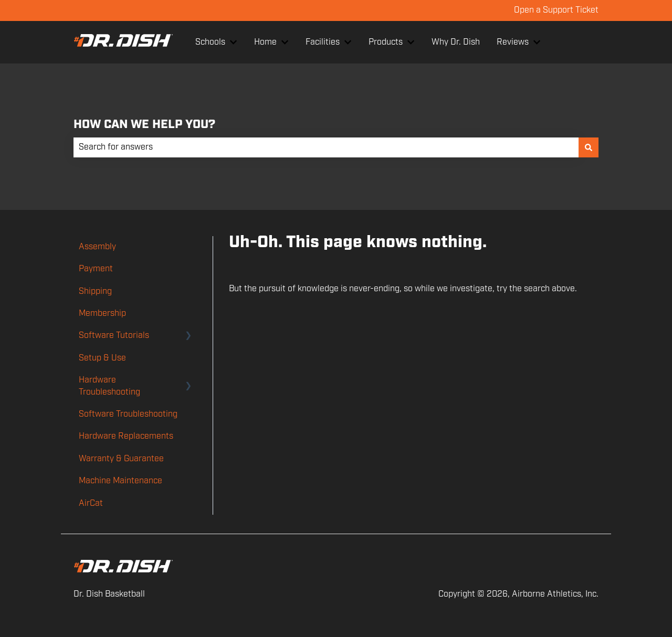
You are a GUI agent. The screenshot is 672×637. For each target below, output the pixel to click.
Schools (210, 42)
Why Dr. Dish (456, 42)
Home (265, 42)
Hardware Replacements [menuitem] (126, 436)
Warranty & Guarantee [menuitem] (121, 459)
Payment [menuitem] (96, 269)
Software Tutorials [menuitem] (114, 336)
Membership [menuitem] (102, 314)
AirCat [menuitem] (91, 503)
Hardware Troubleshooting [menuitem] (109, 386)
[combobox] (326, 147)
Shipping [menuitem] (95, 291)
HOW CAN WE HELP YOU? (144, 125)
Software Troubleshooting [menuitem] (128, 414)
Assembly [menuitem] (97, 247)
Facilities (323, 42)
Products (386, 42)
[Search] (589, 147)
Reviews (513, 42)
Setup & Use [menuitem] (102, 358)
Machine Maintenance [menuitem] (120, 481)
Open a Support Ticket (556, 10)
